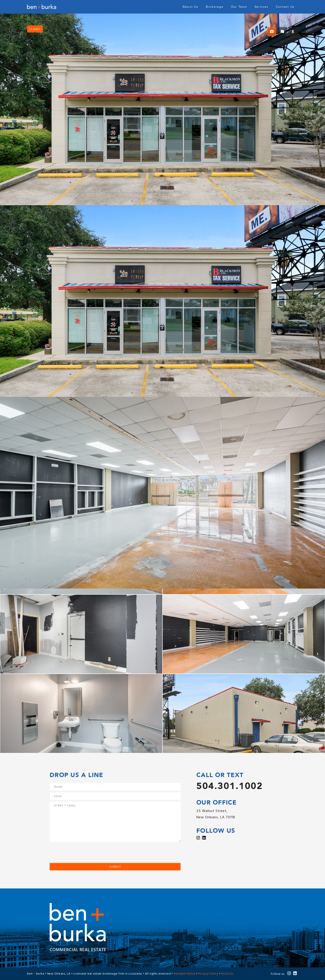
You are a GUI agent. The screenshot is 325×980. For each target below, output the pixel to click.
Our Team (239, 7)
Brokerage (215, 7)
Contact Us (285, 7)
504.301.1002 (230, 786)
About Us (190, 7)
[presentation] (84, 854)
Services (261, 7)
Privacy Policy (208, 974)
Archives (227, 974)
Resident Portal (185, 974)
